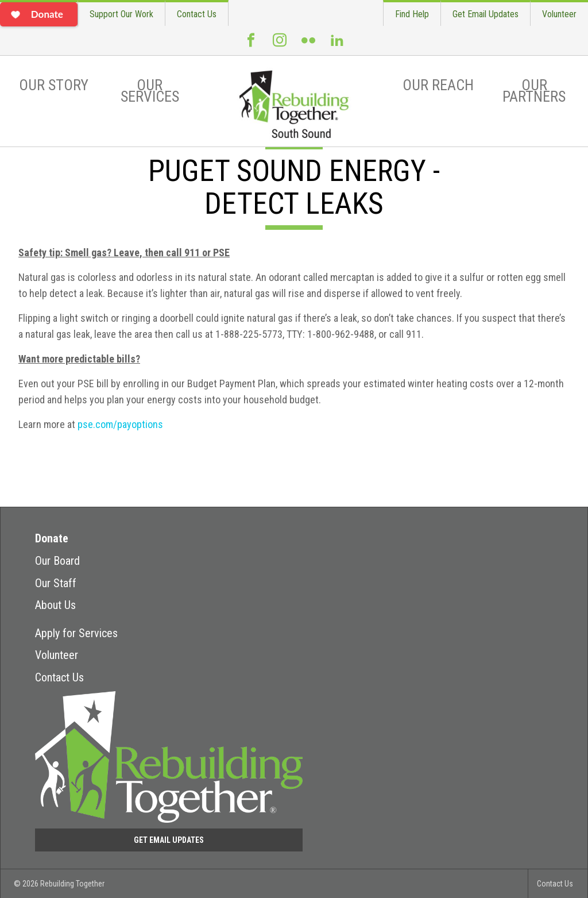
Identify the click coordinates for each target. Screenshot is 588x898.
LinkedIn (337, 45)
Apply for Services (76, 633)
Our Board (57, 561)
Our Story (54, 85)
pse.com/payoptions (120, 424)
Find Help (412, 14)
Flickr (308, 45)
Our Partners (534, 91)
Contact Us (197, 14)
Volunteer (559, 14)
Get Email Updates (486, 14)
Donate (52, 538)
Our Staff (56, 583)
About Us (55, 605)
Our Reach (438, 85)
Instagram (280, 45)
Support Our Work (121, 14)
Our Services (150, 91)
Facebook (251, 45)
